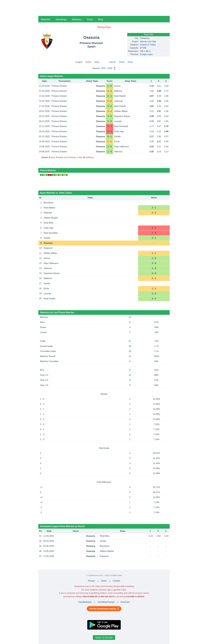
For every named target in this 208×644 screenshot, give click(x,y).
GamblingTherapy (106, 602)
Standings (61, 19)
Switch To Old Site (104, 638)
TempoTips (104, 27)
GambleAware (85, 602)
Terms (104, 581)
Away (97, 62)
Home (122, 62)
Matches (46, 19)
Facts (90, 19)
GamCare (125, 602)
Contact (116, 581)
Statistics (77, 19)
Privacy (91, 581)
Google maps (146, 54)
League (79, 62)
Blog (101, 19)
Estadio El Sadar (148, 45)
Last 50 (112, 62)
